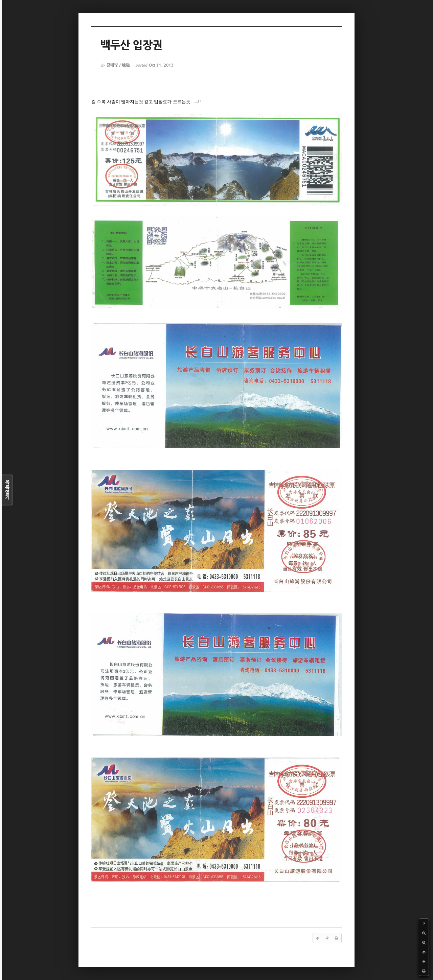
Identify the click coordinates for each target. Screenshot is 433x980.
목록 (7, 490)
